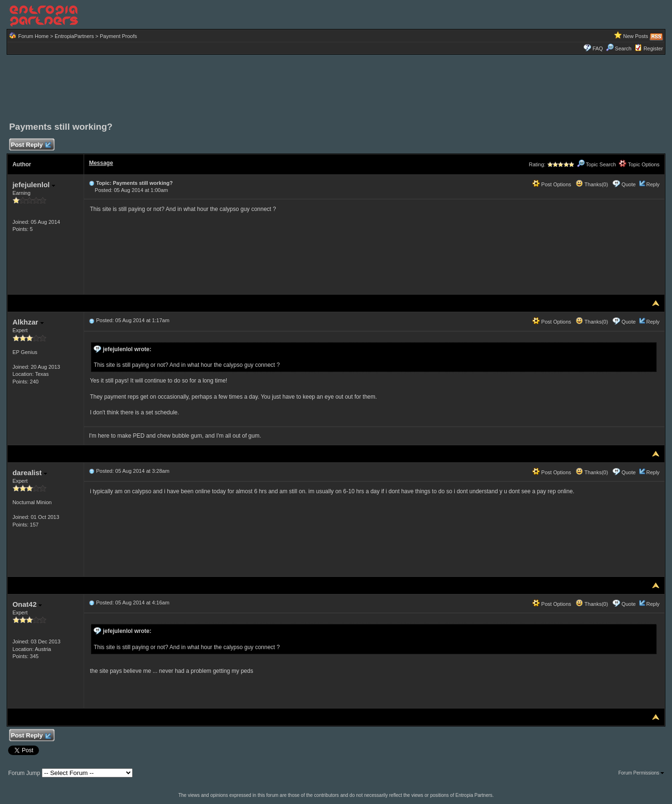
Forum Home (33, 36)
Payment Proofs (118, 36)
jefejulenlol (34, 185)
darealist (30, 473)
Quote (629, 184)
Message (101, 163)
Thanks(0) (592, 184)
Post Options (552, 184)
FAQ (598, 48)
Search (619, 48)
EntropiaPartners (74, 36)
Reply (653, 184)
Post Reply (30, 145)
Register (653, 48)
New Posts (636, 36)
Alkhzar (28, 322)
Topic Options (639, 164)
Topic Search (596, 164)
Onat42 (27, 604)
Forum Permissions (641, 773)
